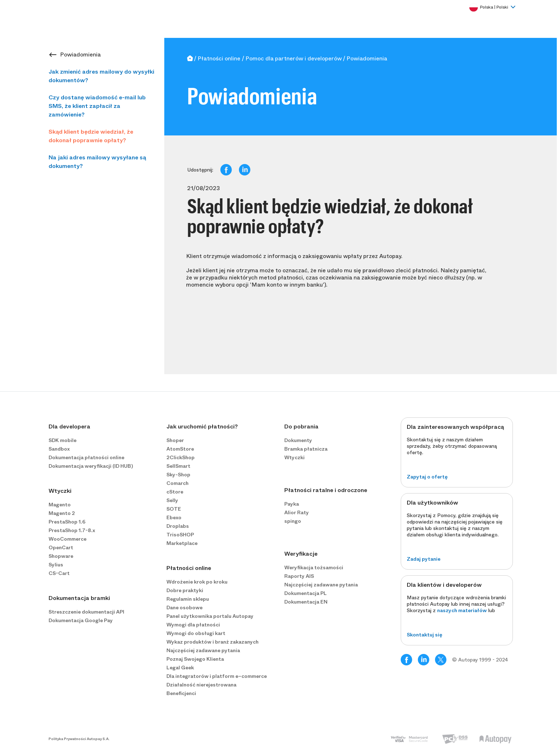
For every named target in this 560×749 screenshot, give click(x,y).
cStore (175, 492)
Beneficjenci (181, 693)
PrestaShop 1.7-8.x (72, 530)
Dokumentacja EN (306, 602)
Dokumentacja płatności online (86, 457)
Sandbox (59, 449)
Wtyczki (294, 457)
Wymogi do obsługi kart (196, 633)
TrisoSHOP (180, 535)
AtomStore (180, 449)
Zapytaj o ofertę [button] (427, 477)
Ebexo (174, 517)
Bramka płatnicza (306, 449)
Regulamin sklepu (188, 599)
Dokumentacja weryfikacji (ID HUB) (91, 466)
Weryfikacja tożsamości (314, 567)
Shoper (175, 440)
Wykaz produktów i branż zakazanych (212, 642)
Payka (292, 504)
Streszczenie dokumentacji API (86, 612)
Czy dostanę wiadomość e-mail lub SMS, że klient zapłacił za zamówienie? (97, 106)
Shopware (61, 556)
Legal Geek (180, 668)
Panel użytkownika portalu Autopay (210, 616)
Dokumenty (298, 440)
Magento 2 (62, 513)
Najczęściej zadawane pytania (203, 650)
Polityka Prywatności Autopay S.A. (79, 739)
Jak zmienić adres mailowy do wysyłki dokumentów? (101, 76)
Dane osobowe (184, 607)
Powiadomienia (80, 54)
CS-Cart (59, 573)
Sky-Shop (178, 475)
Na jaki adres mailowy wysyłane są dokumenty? (97, 162)
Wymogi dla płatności (193, 625)
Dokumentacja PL (306, 593)
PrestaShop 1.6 (67, 522)
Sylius (56, 565)
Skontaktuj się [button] (424, 635)
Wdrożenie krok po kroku (197, 582)
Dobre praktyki (185, 590)
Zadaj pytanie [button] (424, 559)
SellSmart (178, 466)
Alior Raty (297, 512)
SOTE (174, 509)
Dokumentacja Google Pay (81, 620)
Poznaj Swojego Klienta (195, 659)
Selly (172, 500)
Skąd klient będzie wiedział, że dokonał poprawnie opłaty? (91, 136)
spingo (293, 521)
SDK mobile (62, 440)
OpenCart (61, 547)
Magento (60, 505)
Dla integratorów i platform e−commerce (217, 676)
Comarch (177, 483)
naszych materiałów (462, 610)
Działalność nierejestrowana (201, 685)
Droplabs (178, 526)
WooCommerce (67, 539)
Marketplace (182, 543)
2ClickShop (181, 457)
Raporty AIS (299, 576)
